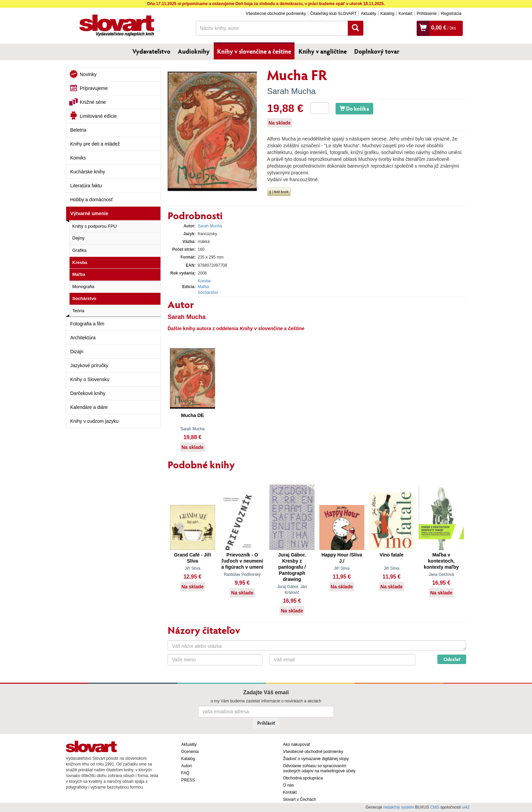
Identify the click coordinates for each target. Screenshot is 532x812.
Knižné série (93, 102)
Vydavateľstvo (151, 51)
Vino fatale (392, 555)
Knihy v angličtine (323, 51)
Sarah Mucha (291, 91)
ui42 (466, 807)
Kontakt (406, 14)
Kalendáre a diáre (89, 407)
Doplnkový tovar (377, 51)
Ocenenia (190, 752)
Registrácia (451, 14)
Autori (186, 766)
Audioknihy (194, 51)
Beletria (78, 130)
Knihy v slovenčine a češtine (254, 51)
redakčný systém (399, 807)
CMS (435, 807)
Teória (78, 311)
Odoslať (452, 659)
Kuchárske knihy (88, 172)
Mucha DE (192, 415)
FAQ (185, 773)
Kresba (80, 262)
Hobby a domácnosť (92, 200)
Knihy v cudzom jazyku (94, 421)
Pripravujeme (94, 88)
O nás (288, 785)
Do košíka (354, 108)
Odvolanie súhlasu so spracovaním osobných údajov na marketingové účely (319, 768)
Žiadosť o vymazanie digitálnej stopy (316, 759)
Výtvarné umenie (89, 213)
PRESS (188, 780)
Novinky (88, 74)
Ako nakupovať (297, 744)
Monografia (83, 287)
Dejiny (78, 238)
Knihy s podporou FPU (94, 226)
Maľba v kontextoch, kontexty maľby (441, 561)
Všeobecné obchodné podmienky (276, 14)
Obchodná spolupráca (303, 778)
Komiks (78, 158)
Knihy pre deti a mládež (95, 144)
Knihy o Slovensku (90, 379)
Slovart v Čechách (299, 799)
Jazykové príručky (89, 365)
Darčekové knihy (88, 393)
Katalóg (387, 14)
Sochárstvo (84, 298)
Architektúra (83, 338)
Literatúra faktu (86, 186)
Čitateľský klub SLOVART (333, 14)
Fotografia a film (87, 324)
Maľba (79, 274)
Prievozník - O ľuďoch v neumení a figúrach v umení (242, 561)
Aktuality (368, 14)
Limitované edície (98, 116)
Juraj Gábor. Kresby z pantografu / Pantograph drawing (292, 567)
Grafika (79, 250)
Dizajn (77, 352)
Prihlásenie (427, 14)
